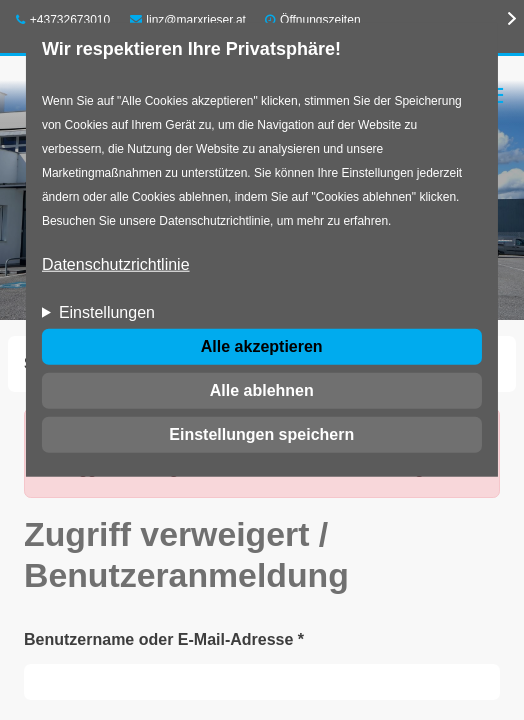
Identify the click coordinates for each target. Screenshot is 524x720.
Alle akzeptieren (262, 346)
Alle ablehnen (262, 390)
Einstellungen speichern (261, 434)
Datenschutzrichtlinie (116, 264)
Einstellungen (107, 312)
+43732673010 (63, 20)
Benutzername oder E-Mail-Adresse (164, 639)
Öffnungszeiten (320, 20)
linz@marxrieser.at (188, 20)
